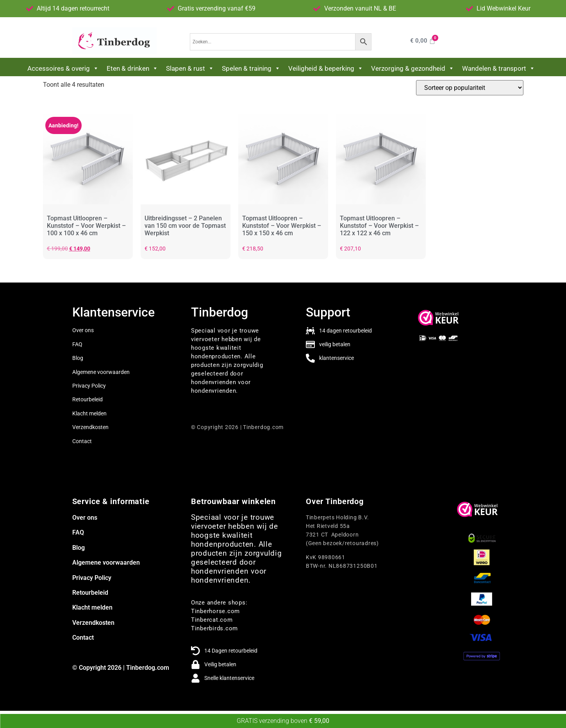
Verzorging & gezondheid (413, 68)
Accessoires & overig (63, 68)
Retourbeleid (87, 399)
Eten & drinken (132, 68)
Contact (82, 441)
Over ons (83, 330)
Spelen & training (251, 68)
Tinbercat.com (212, 620)
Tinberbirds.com (214, 628)
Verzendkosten (90, 427)
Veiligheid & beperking (326, 68)
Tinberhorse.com (215, 611)
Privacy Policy (89, 386)
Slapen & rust (190, 68)
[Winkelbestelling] (470, 88)
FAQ (78, 532)
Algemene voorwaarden (101, 372)
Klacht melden (89, 413)
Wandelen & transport (499, 68)
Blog (78, 358)
